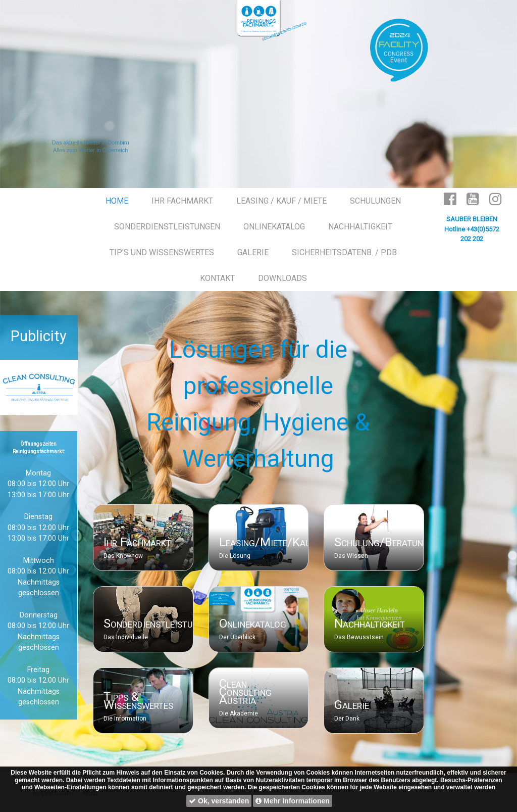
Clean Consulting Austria (245, 692)
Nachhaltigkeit (370, 624)
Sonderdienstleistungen (159, 624)
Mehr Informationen (293, 801)
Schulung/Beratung (382, 542)
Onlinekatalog (253, 624)
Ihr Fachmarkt (137, 542)
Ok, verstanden (219, 801)
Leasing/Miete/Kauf (267, 542)
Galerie (352, 705)
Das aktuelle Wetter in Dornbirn (91, 142)
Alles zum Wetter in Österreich (90, 150)
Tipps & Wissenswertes (138, 701)
